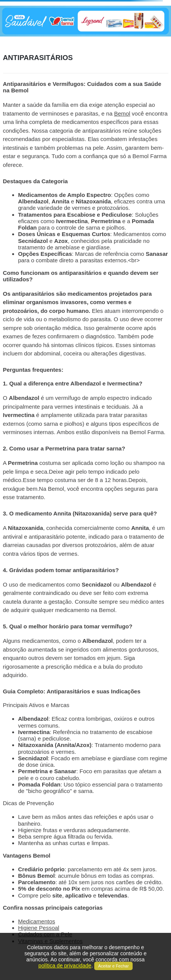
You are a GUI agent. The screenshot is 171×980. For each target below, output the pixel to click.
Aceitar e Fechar (113, 966)
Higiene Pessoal (39, 928)
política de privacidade (65, 966)
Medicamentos (37, 921)
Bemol (122, 113)
